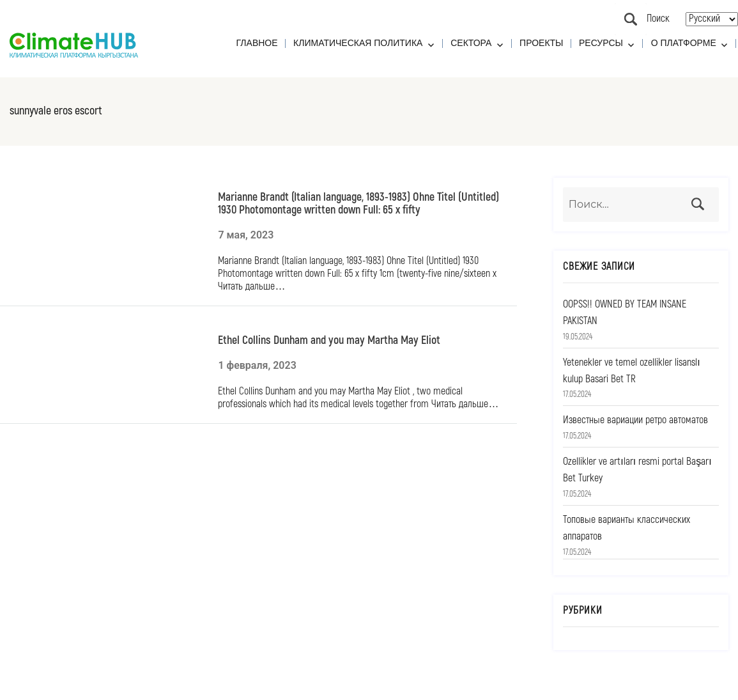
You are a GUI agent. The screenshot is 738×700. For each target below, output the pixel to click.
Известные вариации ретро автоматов (635, 420)
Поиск (631, 19)
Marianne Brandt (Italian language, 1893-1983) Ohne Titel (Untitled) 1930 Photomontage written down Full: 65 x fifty (358, 203)
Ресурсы (601, 43)
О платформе (684, 43)
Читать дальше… (251, 286)
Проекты (541, 43)
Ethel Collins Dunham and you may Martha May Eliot (329, 340)
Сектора (471, 43)
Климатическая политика (358, 43)
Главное (257, 43)
